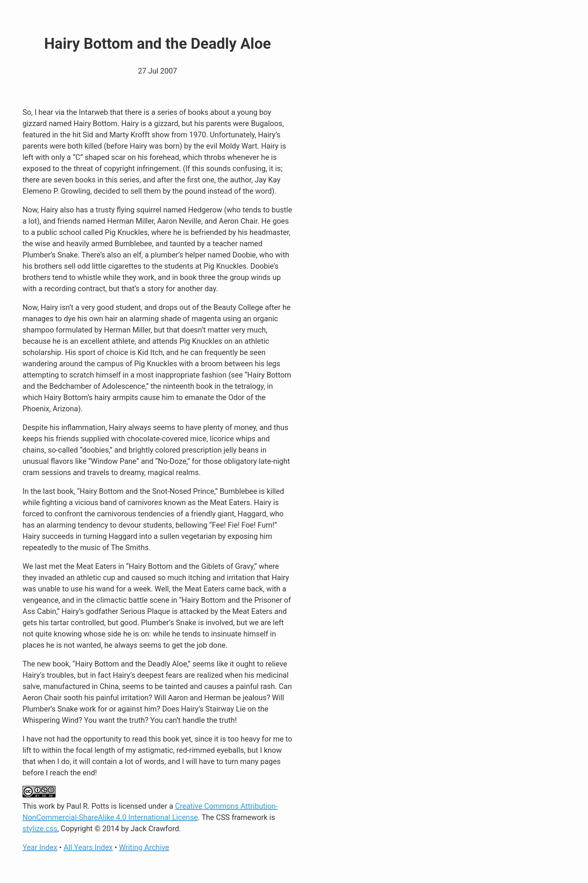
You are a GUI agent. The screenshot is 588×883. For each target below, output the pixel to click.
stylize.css (40, 829)
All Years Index (88, 847)
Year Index (40, 847)
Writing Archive (144, 847)
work (47, 806)
